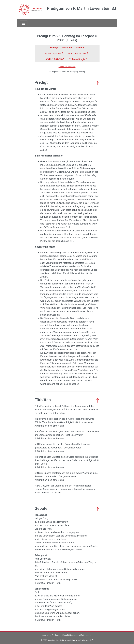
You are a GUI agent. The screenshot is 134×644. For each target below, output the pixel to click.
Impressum (75, 635)
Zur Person (56, 635)
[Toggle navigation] (24, 23)
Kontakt (66, 635)
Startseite (46, 635)
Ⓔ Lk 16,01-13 (54, 59)
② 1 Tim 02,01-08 (77, 54)
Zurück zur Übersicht (67, 67)
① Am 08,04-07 (53, 54)
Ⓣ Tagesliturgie (77, 59)
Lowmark (87, 640)
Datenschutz (86, 635)
